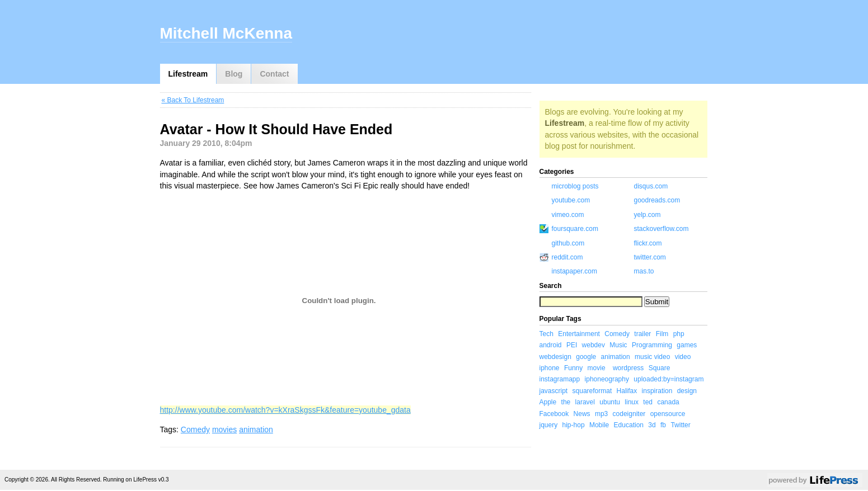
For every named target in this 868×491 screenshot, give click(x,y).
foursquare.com (575, 229)
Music (618, 345)
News (582, 414)
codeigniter (629, 414)
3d (652, 425)
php (679, 334)
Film (662, 334)
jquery (549, 425)
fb (663, 425)
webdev (593, 345)
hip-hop (574, 425)
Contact (274, 74)
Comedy (195, 429)
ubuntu (610, 402)
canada (668, 402)
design (687, 391)
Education (629, 425)
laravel (585, 402)
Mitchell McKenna (226, 33)
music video (652, 357)
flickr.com (648, 243)
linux (632, 402)
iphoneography (607, 379)
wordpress (628, 368)
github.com (568, 243)
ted (648, 402)
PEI (572, 345)
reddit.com (567, 257)
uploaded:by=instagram (668, 379)
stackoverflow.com (661, 229)
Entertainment (579, 334)
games (687, 345)
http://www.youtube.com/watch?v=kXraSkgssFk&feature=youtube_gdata (285, 410)
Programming (652, 345)
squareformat (592, 391)
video (683, 357)
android (551, 345)
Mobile (599, 425)
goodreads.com (657, 200)
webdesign (555, 357)
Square (660, 368)
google (586, 357)
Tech (546, 334)
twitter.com (650, 257)
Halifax (627, 391)
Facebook (554, 414)
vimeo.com (568, 215)
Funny (573, 368)
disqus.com (651, 186)
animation (256, 429)
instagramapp (560, 379)
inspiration (657, 391)
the (566, 402)
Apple (548, 402)
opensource (668, 414)
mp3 (601, 414)
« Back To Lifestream (193, 100)
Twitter (680, 425)
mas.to (644, 271)
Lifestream (188, 74)
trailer (642, 334)
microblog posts (575, 186)
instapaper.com (574, 271)
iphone (550, 368)
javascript (554, 391)
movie (597, 368)
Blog (234, 74)
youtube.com (571, 200)
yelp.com (648, 215)
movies (224, 429)
